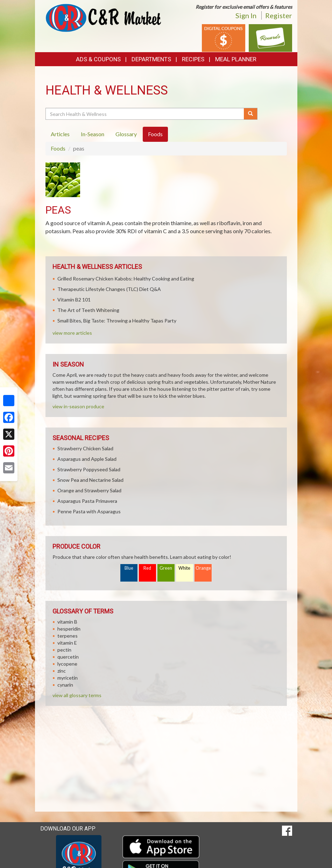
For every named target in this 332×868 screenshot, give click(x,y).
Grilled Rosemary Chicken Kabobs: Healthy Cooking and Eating (126, 279)
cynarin (65, 685)
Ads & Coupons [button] (98, 59)
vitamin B (67, 622)
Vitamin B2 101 (74, 300)
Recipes (193, 59)
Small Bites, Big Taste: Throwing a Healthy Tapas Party (117, 321)
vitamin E (67, 643)
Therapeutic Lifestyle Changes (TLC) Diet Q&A (109, 289)
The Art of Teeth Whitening (88, 310)
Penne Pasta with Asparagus (89, 511)
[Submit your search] (251, 114)
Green (166, 568)
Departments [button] (151, 59)
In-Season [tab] (93, 134)
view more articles (72, 333)
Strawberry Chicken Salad (85, 448)
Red (147, 568)
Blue (129, 568)
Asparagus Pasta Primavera (87, 501)
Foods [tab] (155, 134)
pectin (64, 650)
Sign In (246, 15)
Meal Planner (236, 59)
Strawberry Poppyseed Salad (89, 469)
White (184, 568)
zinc (62, 671)
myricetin (68, 678)
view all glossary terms (77, 695)
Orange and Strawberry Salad (89, 490)
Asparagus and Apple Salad (87, 459)
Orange (203, 568)
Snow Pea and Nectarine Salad (90, 480)
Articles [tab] (60, 134)
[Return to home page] (103, 17)
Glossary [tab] (126, 134)
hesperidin (69, 629)
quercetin (68, 657)
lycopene (67, 664)
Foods (58, 148)
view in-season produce (78, 406)
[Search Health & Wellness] (145, 114)
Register (279, 15)
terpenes (68, 636)
